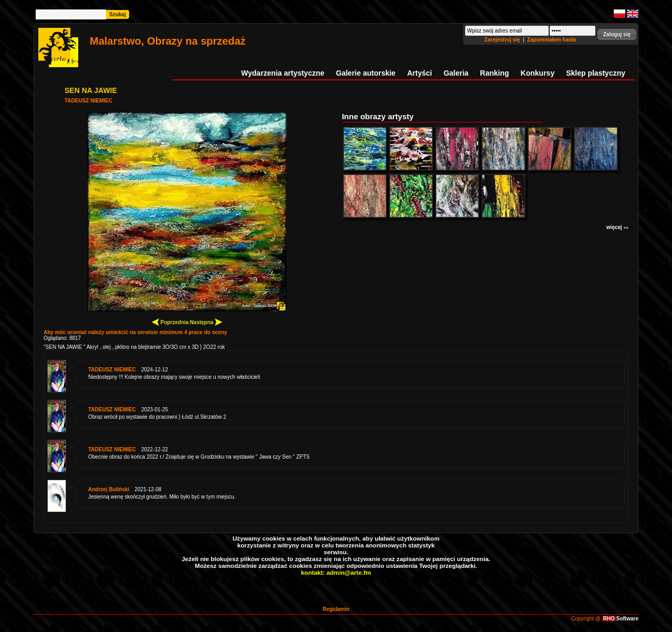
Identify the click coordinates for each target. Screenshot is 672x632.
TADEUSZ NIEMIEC (88, 101)
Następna (206, 322)
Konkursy (538, 73)
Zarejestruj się (503, 40)
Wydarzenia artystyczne (282, 73)
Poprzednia (170, 322)
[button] (617, 34)
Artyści (419, 73)
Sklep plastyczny (596, 73)
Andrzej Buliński (109, 489)
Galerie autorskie (366, 73)
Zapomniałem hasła (552, 40)
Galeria (456, 73)
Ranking (494, 73)
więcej (617, 227)
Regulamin (336, 609)
